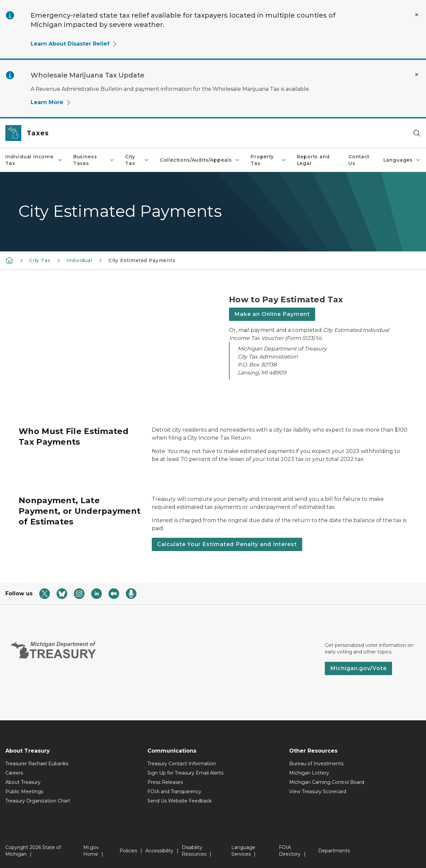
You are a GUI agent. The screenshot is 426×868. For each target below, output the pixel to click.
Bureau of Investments (316, 764)
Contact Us (359, 160)
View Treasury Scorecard (318, 792)
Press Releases (165, 782)
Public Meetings (24, 792)
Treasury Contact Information (182, 764)
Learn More (51, 102)
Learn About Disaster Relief (74, 44)
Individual (80, 260)
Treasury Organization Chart (38, 801)
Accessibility (159, 851)
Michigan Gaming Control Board (327, 782)
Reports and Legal (313, 160)
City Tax (137, 160)
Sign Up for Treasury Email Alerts (185, 773)
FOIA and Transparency (174, 792)
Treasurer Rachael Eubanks (37, 764)
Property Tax (268, 160)
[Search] (417, 133)
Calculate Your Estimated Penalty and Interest (227, 544)
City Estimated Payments (142, 260)
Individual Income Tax (34, 160)
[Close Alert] (417, 15)
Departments (334, 851)
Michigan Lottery (309, 773)
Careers (14, 773)
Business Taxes (94, 160)
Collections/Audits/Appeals (200, 160)
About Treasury (23, 782)
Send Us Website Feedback (180, 801)
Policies (128, 851)
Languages (402, 160)
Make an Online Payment (272, 314)
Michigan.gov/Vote (358, 668)
